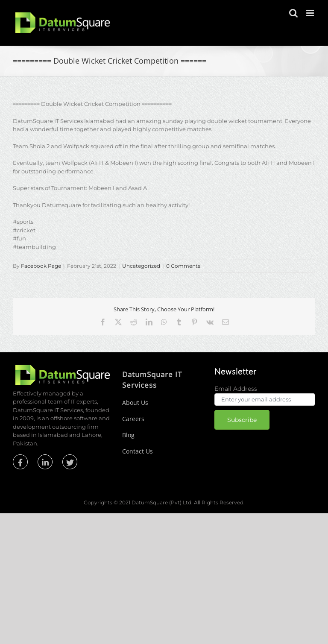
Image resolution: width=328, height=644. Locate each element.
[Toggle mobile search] (293, 13)
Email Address (236, 389)
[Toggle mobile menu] (311, 13)
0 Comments (183, 266)
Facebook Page (41, 266)
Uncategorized (141, 266)
